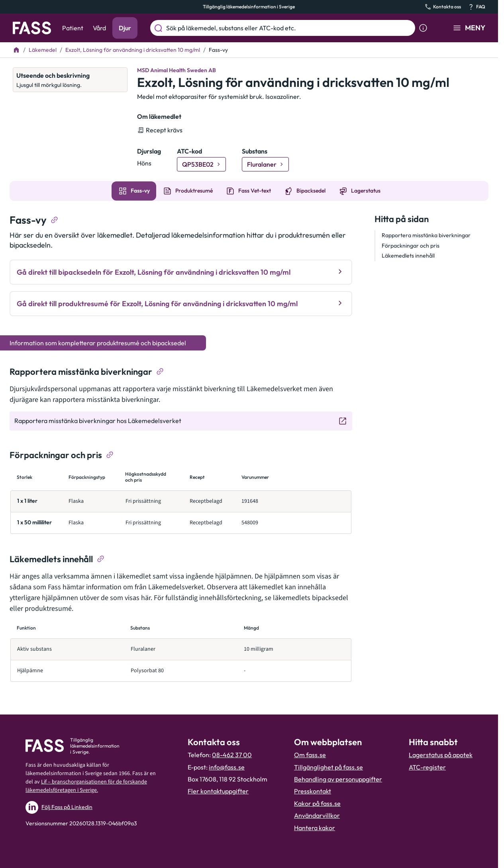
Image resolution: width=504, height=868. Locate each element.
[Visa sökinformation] (423, 28)
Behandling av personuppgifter (338, 779)
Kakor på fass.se (317, 803)
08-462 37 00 (232, 755)
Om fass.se (310, 755)
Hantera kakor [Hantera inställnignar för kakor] (315, 828)
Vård (99, 28)
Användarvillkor (317, 815)
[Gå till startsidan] (32, 28)
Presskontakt (313, 791)
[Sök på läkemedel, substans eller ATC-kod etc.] (289, 28)
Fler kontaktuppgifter (218, 791)
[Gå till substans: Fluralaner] (265, 164)
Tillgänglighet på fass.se (328, 767)
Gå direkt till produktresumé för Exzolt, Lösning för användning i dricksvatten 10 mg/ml (181, 303)
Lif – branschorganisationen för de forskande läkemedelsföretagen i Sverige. (86, 786)
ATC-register (427, 767)
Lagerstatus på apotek (441, 755)
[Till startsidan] (16, 50)
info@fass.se (227, 767)
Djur (125, 28)
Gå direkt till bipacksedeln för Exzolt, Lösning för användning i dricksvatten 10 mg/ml (181, 272)
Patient (73, 28)
